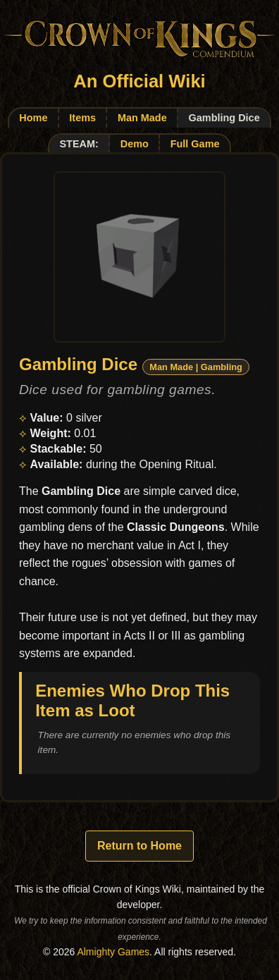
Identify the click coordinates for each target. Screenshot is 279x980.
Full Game (195, 144)
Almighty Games (113, 952)
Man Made (142, 118)
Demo (135, 144)
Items (82, 118)
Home (33, 118)
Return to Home (139, 846)
